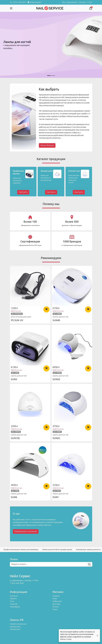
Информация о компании (26, 531)
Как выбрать (15, 607)
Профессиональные (18, 624)
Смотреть (23, 192)
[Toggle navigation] (11, 8)
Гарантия (14, 604)
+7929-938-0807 (18, 2)
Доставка (56, 604)
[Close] (97, 636)
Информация (34, 2)
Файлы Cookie (66, 639)
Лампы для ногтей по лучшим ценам (57, 550)
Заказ (55, 599)
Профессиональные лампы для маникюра (21, 550)
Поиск (55, 609)
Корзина (56, 596)
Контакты (14, 596)
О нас (12, 601)
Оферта (13, 599)
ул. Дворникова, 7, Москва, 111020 (77, 2)
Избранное (57, 601)
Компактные (15, 629)
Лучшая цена (15, 627)
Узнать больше (47, 145)
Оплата (56, 607)
